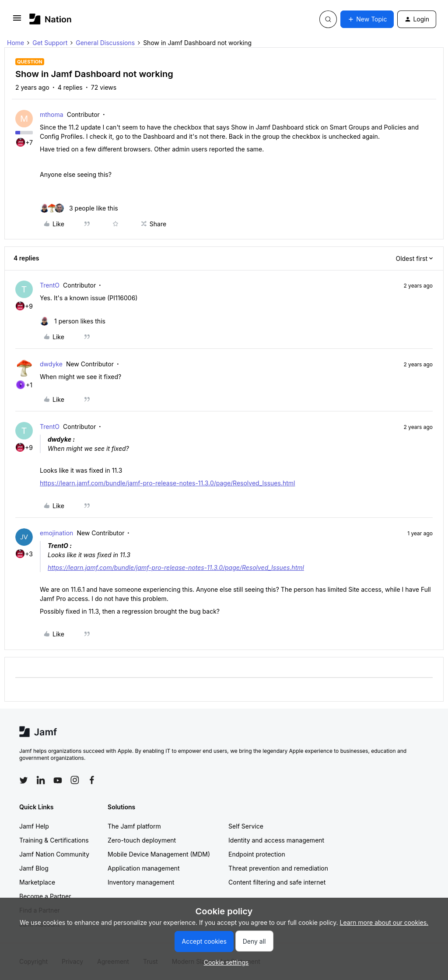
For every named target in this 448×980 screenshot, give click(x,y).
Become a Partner (45, 896)
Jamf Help (34, 826)
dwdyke (51, 364)
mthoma (52, 114)
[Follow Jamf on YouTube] (58, 780)
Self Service (246, 826)
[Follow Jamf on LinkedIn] (41, 780)
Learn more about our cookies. (384, 922)
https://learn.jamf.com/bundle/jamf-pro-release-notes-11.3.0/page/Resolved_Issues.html (167, 483)
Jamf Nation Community (54, 854)
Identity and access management (276, 840)
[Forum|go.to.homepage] (51, 19)
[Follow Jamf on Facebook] (92, 780)
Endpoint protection (257, 854)
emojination (56, 533)
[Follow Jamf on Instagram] (75, 780)
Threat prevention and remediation (278, 868)
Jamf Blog (34, 868)
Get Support (50, 43)
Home (16, 43)
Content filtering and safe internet (277, 882)
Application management (143, 868)
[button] (17, 21)
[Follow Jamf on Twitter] (24, 780)
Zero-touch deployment (142, 840)
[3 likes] (79, 208)
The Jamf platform (134, 826)
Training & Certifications (54, 840)
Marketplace (37, 882)
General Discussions (105, 43)
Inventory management (141, 882)
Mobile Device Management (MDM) (159, 854)
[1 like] (73, 321)
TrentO (50, 285)
